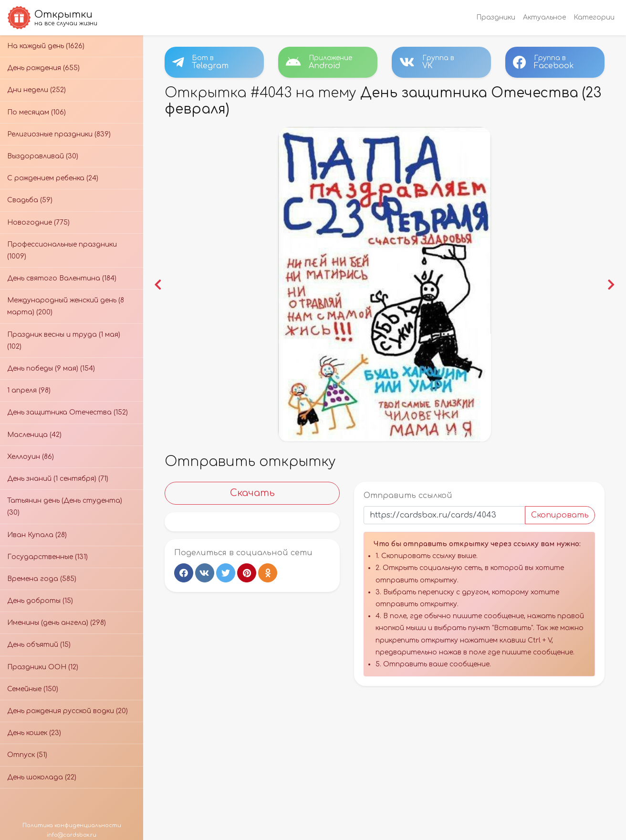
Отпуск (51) (27, 755)
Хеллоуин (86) (31, 457)
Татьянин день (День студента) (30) (65, 507)
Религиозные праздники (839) (59, 134)
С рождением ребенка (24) (53, 178)
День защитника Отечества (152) (68, 412)
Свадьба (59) (30, 200)
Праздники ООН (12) (43, 667)
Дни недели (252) (37, 90)
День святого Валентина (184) (62, 278)
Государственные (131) (47, 557)
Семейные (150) (33, 689)
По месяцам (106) (37, 112)
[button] (160, 284)
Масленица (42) (34, 435)
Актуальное (544, 17)
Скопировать (558, 513)
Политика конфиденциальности (72, 825)
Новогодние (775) (38, 223)
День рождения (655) (43, 68)
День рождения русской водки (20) (68, 711)
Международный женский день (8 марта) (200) (66, 306)
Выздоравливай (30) (43, 156)
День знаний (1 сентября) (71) (58, 479)
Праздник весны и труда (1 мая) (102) (64, 341)
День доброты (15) (40, 601)
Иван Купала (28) (37, 535)
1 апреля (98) (29, 390)
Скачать (253, 491)
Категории (594, 17)
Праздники (496, 17)
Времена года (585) (42, 579)
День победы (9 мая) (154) (51, 368)
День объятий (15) (39, 645)
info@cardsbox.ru (72, 835)
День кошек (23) (34, 733)
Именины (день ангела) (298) (57, 623)
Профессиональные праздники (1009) (62, 250)
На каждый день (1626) (46, 46)
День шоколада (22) (42, 777)
